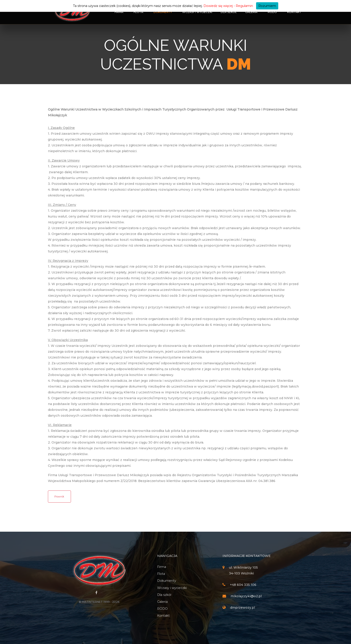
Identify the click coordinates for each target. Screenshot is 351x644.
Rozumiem (267, 6)
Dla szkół (229, 12)
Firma (119, 12)
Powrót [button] (59, 496)
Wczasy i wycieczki (197, 12)
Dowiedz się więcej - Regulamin (228, 6)
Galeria (251, 12)
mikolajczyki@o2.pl (246, 596)
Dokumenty (163, 12)
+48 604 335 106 (243, 585)
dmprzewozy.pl (243, 608)
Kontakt (294, 12)
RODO (272, 12)
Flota (138, 12)
